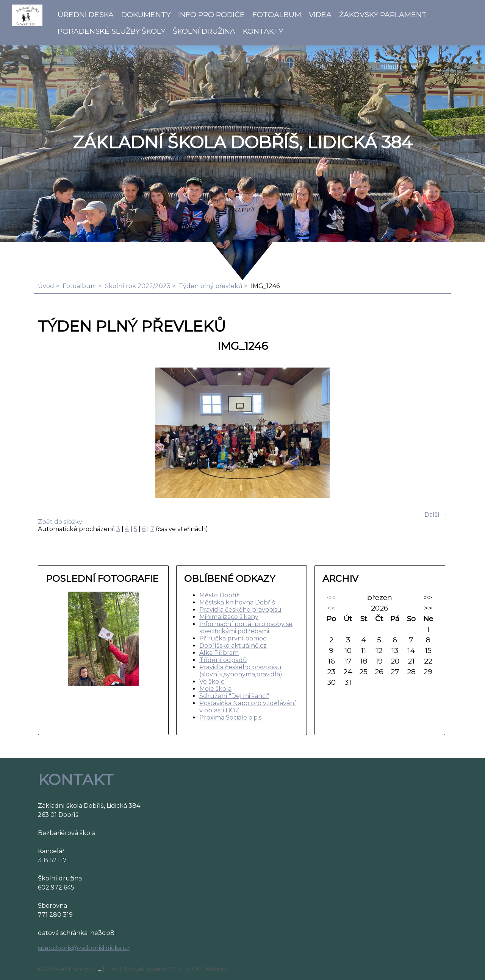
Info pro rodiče (211, 14)
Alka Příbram (219, 653)
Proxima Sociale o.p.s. (231, 717)
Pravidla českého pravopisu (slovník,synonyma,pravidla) (241, 671)
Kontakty (263, 31)
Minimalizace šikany (229, 617)
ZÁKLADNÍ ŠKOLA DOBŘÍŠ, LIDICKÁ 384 (242, 142)
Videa (320, 14)
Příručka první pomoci (233, 638)
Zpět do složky (60, 522)
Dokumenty (146, 14)
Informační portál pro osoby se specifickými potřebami (246, 628)
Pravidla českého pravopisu (240, 610)
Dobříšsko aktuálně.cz (233, 646)
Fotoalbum (277, 14)
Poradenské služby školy (111, 31)
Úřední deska (86, 14)
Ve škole (212, 682)
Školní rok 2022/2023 (138, 286)
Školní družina (204, 31)
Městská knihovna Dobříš (237, 602)
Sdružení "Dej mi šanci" (234, 696)
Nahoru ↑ (220, 969)
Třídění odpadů (223, 660)
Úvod (46, 286)
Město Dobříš (219, 595)
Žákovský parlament (383, 14)
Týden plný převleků (211, 286)
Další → (436, 515)
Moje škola (215, 689)
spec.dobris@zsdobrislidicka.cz (84, 948)
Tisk (112, 969)
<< (331, 597)
